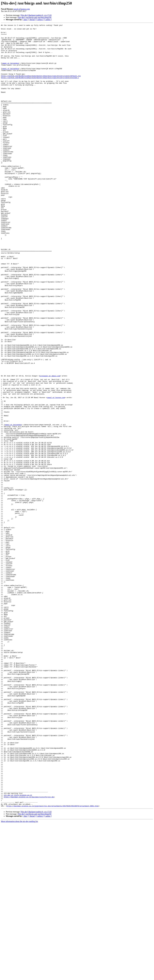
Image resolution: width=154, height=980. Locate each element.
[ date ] (25, 20)
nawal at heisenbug (10, 71)
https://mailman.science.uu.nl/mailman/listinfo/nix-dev (29, 952)
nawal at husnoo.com (22, 9)
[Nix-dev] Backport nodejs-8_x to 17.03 (36, 15)
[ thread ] (32, 20)
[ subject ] (40, 20)
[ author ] (48, 20)
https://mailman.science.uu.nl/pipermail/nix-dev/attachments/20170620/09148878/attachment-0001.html (53, 962)
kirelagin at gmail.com (50, 446)
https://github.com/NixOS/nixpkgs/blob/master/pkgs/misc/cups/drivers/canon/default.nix (41, 86)
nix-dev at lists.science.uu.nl (18, 949)
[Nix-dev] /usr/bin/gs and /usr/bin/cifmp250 (34, 17)
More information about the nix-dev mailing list (19, 978)
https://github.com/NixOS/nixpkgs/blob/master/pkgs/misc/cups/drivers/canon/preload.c (40, 88)
